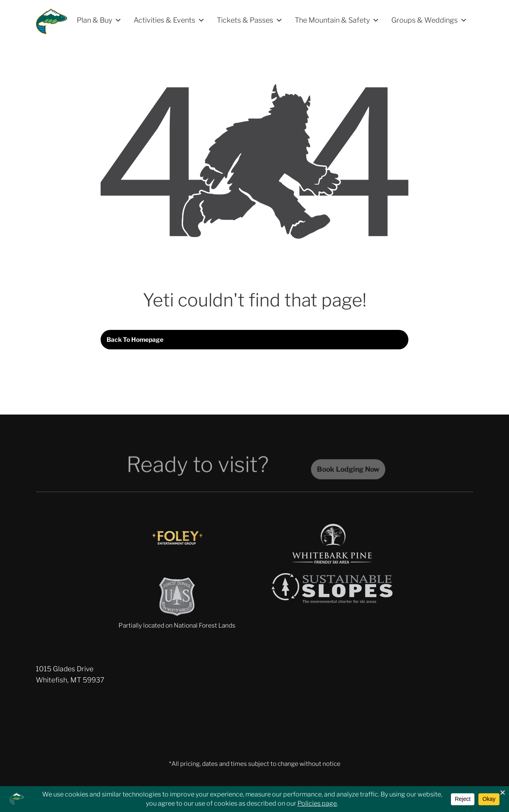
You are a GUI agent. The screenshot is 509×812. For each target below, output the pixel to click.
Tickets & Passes (250, 20)
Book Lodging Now (348, 474)
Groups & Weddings (429, 20)
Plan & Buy (99, 20)
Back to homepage (135, 340)
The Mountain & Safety (337, 20)
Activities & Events (169, 20)
